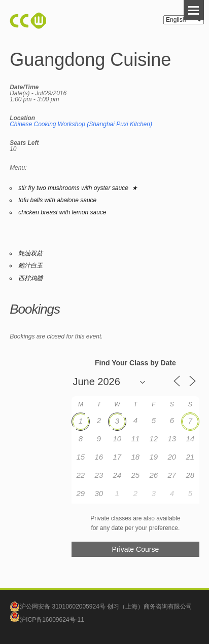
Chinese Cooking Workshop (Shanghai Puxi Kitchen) (81, 124)
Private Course (136, 549)
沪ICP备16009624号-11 (47, 620)
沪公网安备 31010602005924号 (63, 607)
